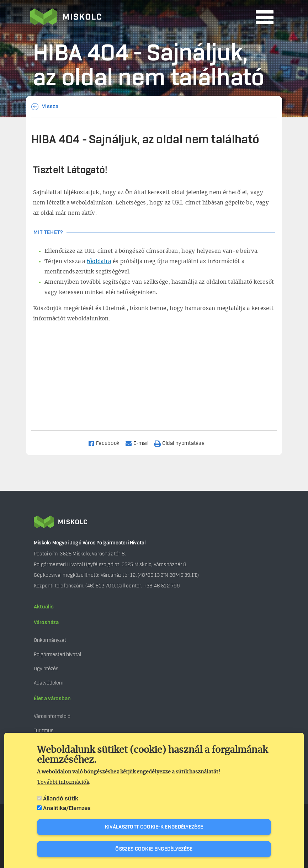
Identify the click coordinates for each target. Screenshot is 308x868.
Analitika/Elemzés (67, 808)
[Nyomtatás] (182, 443)
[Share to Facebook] (107, 443)
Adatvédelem (49, 683)
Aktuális (44, 607)
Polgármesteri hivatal (57, 654)
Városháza (46, 623)
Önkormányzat (50, 640)
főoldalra (99, 262)
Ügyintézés (46, 669)
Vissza (50, 107)
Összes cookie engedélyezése (154, 849)
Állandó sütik (61, 799)
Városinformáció (52, 716)
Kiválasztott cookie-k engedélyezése (154, 827)
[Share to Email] (140, 443)
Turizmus (44, 731)
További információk (63, 782)
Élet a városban (52, 699)
